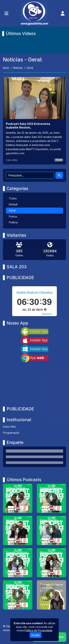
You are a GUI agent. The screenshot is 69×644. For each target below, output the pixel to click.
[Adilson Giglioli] (18, 498)
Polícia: (13, 216)
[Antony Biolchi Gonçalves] (18, 595)
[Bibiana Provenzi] (52, 563)
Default (13, 204)
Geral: (59, 160)
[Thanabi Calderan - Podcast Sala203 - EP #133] (52, 595)
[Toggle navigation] (6, 13)
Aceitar (36, 635)
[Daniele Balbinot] (18, 563)
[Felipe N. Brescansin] (18, 530)
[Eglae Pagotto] (52, 530)
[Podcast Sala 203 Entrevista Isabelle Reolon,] (34, 121)
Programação (11, 433)
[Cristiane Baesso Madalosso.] (52, 498)
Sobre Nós (9, 427)
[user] (63, 13)
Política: (13, 222)
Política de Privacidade (38, 630)
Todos (13, 198)
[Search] (59, 175)
